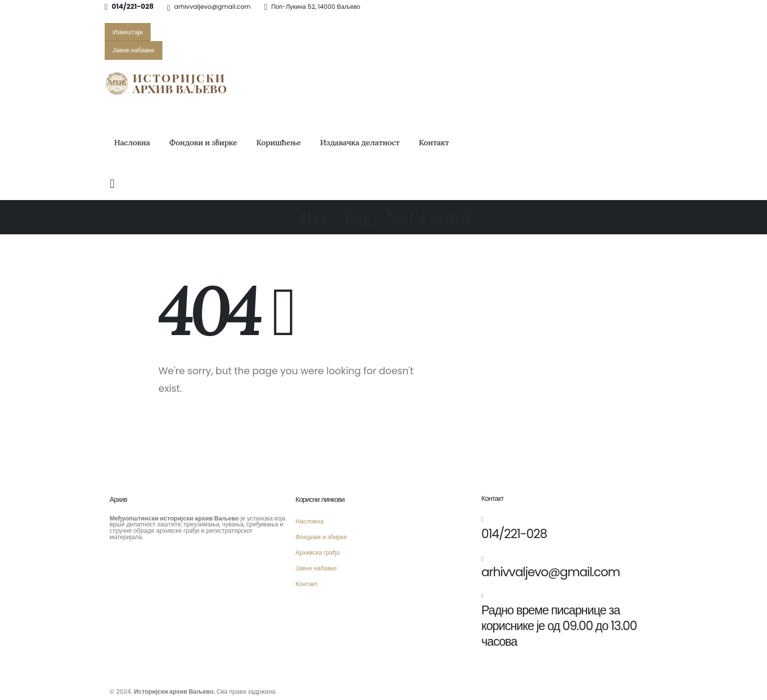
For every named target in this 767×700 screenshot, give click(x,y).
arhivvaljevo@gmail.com (212, 7)
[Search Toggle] (112, 184)
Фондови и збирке (203, 142)
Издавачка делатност (360, 142)
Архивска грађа (317, 553)
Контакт (434, 142)
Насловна (132, 142)
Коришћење (279, 142)
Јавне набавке (316, 568)
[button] (128, 32)
